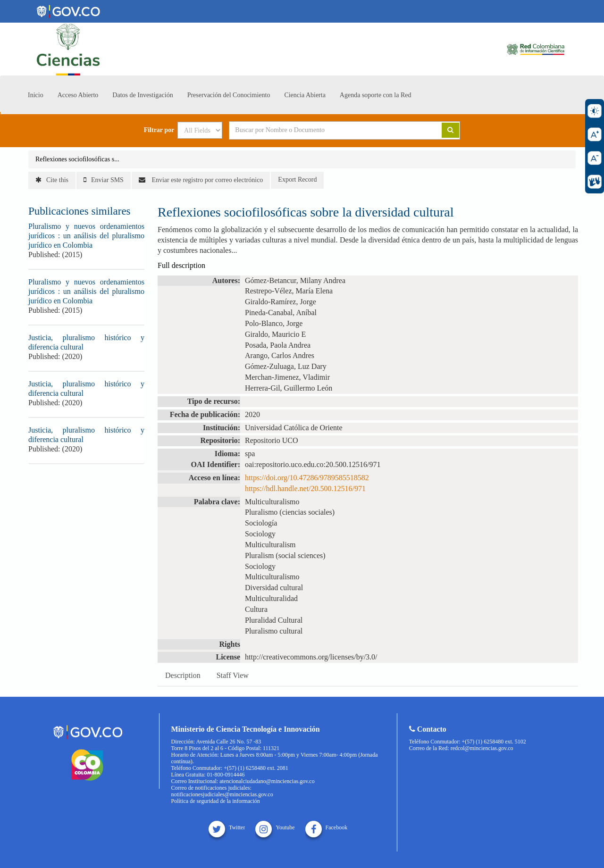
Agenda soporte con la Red (376, 95)
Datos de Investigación (143, 95)
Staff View (233, 675)
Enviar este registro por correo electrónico (201, 180)
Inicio (36, 95)
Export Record (297, 179)
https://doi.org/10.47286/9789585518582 (307, 478)
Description (183, 675)
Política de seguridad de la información (216, 801)
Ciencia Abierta (305, 95)
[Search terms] (324, 130)
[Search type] (200, 130)
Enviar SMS (104, 180)
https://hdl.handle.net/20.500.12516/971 (305, 488)
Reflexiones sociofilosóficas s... (77, 159)
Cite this (52, 180)
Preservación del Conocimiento (229, 95)
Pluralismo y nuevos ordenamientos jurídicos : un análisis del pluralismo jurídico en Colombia (86, 236)
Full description (181, 265)
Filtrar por (159, 130)
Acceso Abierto (78, 95)
